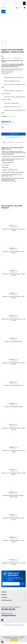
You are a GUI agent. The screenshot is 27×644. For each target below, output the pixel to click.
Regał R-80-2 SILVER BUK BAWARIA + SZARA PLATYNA (14, 519)
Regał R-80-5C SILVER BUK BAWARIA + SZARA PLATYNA (14, 541)
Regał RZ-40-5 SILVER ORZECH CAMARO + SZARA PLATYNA (14, 474)
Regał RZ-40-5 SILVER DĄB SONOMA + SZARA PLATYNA (14, 297)
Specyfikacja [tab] (10, 142)
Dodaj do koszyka (14, 134)
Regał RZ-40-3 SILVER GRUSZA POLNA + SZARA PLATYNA (13, 429)
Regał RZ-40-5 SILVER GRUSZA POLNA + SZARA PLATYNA (14, 275)
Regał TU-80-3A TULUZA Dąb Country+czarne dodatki (13, 230)
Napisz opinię (16, 58)
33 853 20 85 (8, 609)
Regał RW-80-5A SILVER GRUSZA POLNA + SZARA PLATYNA (13, 564)
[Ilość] (6, 130)
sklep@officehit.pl (9, 615)
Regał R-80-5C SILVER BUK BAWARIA (13, 407)
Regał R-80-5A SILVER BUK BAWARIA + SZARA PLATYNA (14, 252)
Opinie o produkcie (20, 142)
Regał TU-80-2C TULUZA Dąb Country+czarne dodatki (14, 451)
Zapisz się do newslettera (13, 574)
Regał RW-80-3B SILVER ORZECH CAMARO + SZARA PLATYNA (14, 496)
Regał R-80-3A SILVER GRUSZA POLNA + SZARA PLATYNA (13, 364)
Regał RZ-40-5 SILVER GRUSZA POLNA (13, 385)
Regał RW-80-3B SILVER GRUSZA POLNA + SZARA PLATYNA (13, 320)
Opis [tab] (4, 142)
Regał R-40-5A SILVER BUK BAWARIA (14, 341)
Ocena (3, 58)
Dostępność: (4, 116)
